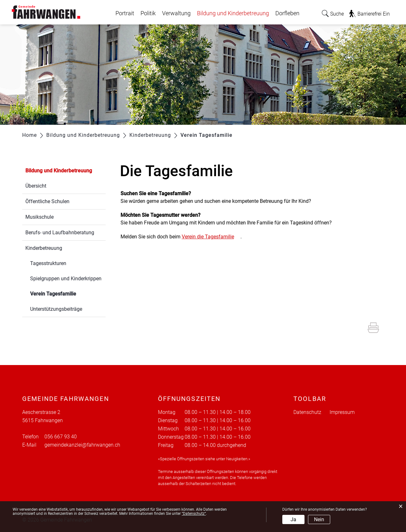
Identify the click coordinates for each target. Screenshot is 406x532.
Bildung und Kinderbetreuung (233, 13)
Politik (148, 13)
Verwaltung (176, 13)
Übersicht (36, 186)
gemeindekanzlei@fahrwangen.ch (82, 445)
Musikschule (39, 217)
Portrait (125, 13)
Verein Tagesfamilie (68, 293)
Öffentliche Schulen (47, 201)
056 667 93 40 (61, 437)
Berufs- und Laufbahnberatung (60, 233)
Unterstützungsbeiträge (56, 309)
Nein (319, 519)
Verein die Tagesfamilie (211, 237)
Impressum (342, 412)
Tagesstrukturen (48, 263)
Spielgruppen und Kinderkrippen (66, 279)
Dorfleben (287, 13)
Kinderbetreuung (44, 248)
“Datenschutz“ (194, 514)
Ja (293, 519)
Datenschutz (307, 412)
